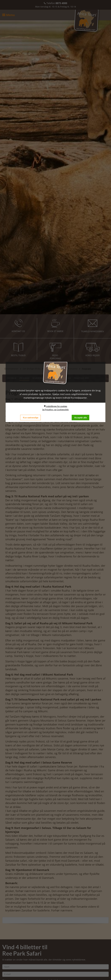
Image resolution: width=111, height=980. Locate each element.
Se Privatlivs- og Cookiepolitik (55, 410)
